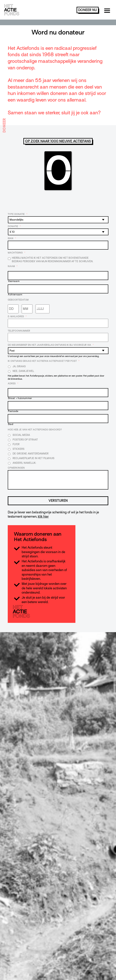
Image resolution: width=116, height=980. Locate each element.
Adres (13, 384)
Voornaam (14, 281)
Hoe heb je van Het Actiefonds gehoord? (35, 430)
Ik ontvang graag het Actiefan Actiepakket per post (44, 361)
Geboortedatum (18, 300)
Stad (11, 424)
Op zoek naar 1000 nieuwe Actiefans (58, 141)
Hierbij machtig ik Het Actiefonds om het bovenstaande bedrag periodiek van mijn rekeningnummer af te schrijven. (52, 260)
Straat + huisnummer (20, 398)
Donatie (14, 226)
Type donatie (18, 214)
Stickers (18, 449)
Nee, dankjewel (23, 371)
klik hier (43, 517)
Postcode (13, 411)
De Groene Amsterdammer (31, 454)
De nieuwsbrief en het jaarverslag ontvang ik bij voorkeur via (51, 345)
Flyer (16, 444)
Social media (21, 435)
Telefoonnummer (19, 331)
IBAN (12, 238)
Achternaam (15, 295)
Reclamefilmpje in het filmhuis (33, 458)
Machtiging (17, 253)
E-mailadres (17, 316)
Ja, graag (19, 366)
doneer (87, 10)
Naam (13, 266)
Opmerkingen (16, 468)
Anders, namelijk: (24, 463)
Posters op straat (25, 440)
